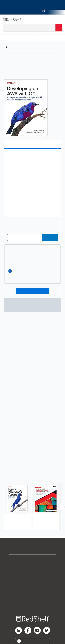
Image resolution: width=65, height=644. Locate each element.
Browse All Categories (18, 38)
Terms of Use (32, 583)
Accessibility (33, 598)
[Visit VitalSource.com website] (32, 7)
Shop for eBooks (33, 560)
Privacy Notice (32, 575)
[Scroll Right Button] (62, 507)
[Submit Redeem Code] (50, 237)
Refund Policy (33, 591)
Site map (33, 606)
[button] (32, 157)
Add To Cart (32, 291)
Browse (14, 47)
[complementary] (32, 501)
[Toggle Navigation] (59, 20)
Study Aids (47, 38)
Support (33, 568)
